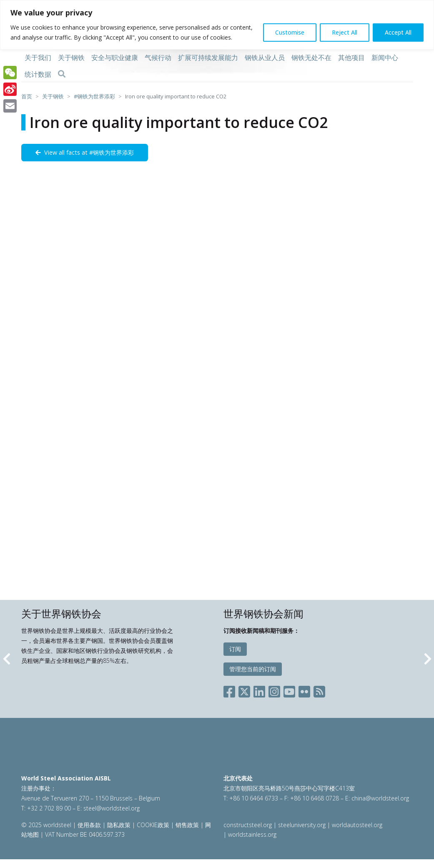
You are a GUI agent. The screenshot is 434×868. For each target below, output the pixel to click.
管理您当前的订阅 (253, 669)
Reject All (345, 32)
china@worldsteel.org (380, 798)
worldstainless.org (252, 834)
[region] (217, 25)
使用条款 (89, 825)
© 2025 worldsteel (47, 825)
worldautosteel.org (357, 825)
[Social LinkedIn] (259, 690)
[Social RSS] (319, 690)
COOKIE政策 (153, 825)
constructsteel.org (248, 825)
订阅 (235, 649)
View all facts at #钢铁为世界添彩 (85, 152)
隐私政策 (119, 825)
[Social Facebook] (231, 690)
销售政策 (187, 825)
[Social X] (244, 690)
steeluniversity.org (302, 825)
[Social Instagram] (274, 690)
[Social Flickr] (304, 690)
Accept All (398, 32)
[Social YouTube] (289, 690)
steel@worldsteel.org (112, 808)
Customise (290, 32)
